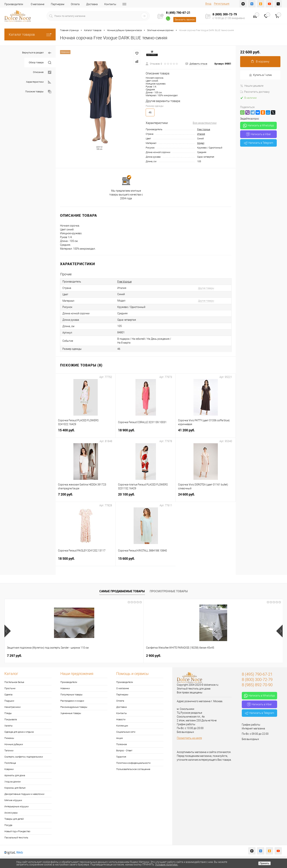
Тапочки (9, 751)
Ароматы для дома (15, 775)
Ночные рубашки (14, 744)
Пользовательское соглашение (133, 769)
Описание (42, 72)
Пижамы (9, 738)
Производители (14, 4)
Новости (121, 719)
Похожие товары (38, 92)
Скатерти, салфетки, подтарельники (24, 757)
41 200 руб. (206, 432)
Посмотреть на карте (189, 738)
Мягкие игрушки (13, 800)
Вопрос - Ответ (124, 751)
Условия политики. (167, 865)
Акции (120, 738)
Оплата (75, 4)
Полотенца (10, 763)
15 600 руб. (146, 561)
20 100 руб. (146, 497)
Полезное (122, 744)
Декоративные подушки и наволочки (24, 794)
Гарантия (121, 757)
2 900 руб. (70, 656)
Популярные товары (71, 695)
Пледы (8, 713)
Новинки (65, 688)
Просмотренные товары (169, 591)
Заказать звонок (185, 20)
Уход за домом (13, 782)
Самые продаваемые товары (122, 591)
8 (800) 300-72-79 (225, 14)
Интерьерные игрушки (16, 806)
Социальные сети (126, 732)
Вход (208, 4)
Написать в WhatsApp (259, 126)
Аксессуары (11, 813)
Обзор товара (40, 63)
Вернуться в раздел (37, 53)
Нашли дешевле (252, 86)
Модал (201, 143)
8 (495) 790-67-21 (178, 13)
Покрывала (11, 719)
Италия (201, 134)
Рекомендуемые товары (74, 707)
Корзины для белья (15, 788)
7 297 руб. (14, 656)
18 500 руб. (86, 561)
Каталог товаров (30, 34)
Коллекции (122, 726)
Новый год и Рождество (17, 831)
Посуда (8, 825)
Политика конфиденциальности (133, 763)
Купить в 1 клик (260, 75)
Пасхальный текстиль (16, 838)
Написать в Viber (259, 134)
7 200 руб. (86, 497)
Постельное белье (14, 682)
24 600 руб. (206, 497)
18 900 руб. (146, 432)
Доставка (92, 4)
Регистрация (222, 4)
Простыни (10, 688)
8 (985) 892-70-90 (257, 685)
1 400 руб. (181, 656)
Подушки (9, 701)
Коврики (9, 769)
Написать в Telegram (258, 143)
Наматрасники (12, 707)
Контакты (110, 4)
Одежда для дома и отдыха (19, 732)
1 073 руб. (126, 656)
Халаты (9, 726)
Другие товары (206, 288)
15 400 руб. (86, 432)
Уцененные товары (71, 713)
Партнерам (58, 4)
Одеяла (8, 695)
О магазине (38, 4)
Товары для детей (14, 819)
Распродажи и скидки (72, 701)
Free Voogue (204, 129)
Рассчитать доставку (255, 92)
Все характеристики (205, 123)
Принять (264, 863)
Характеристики (39, 82)
